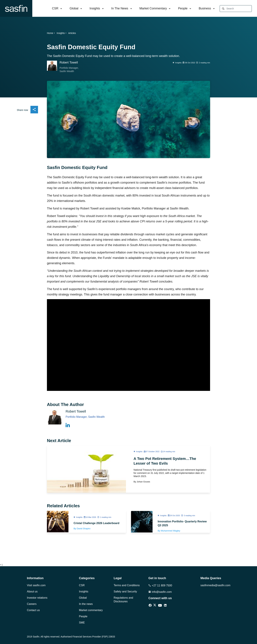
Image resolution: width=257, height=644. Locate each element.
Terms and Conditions (127, 585)
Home (51, 33)
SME (82, 623)
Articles (72, 33)
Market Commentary (153, 8)
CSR (55, 8)
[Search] (239, 9)
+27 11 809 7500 (160, 585)
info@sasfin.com (160, 592)
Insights (95, 8)
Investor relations (37, 598)
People (183, 8)
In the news (86, 604)
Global (74, 8)
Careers (32, 604)
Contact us (33, 610)
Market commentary (91, 610)
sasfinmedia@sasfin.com (215, 585)
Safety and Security (125, 592)
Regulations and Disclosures (123, 600)
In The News (120, 8)
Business (205, 8)
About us (32, 592)
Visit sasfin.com (36, 585)
